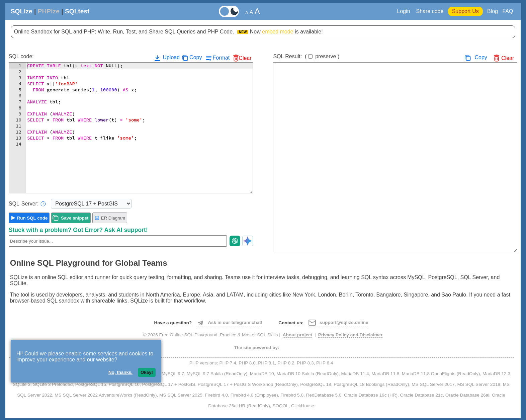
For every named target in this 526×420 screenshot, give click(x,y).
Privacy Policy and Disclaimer (350, 335)
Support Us (465, 11)
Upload (166, 58)
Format (221, 58)
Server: (27, 204)
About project (297, 335)
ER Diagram (110, 218)
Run (32, 218)
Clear (245, 58)
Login (405, 11)
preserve (326, 56)
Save (75, 218)
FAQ (508, 11)
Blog (493, 11)
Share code (430, 11)
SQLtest (77, 11)
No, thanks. (120, 372)
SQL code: (21, 56)
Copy (196, 57)
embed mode (278, 32)
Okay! (147, 372)
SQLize (22, 11)
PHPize (49, 11)
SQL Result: (306, 56)
